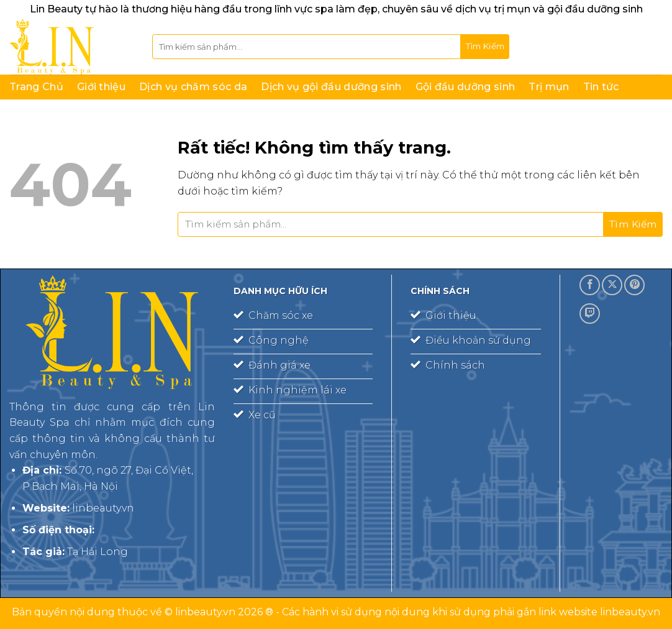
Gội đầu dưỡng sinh (465, 87)
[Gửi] (485, 47)
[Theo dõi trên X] (612, 285)
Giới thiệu (101, 87)
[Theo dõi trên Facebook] (590, 285)
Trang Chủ (36, 87)
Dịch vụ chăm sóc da (193, 87)
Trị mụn (549, 87)
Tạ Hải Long (98, 552)
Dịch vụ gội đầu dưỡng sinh (331, 87)
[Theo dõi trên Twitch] (590, 314)
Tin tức (601, 87)
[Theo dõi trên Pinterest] (634, 285)
